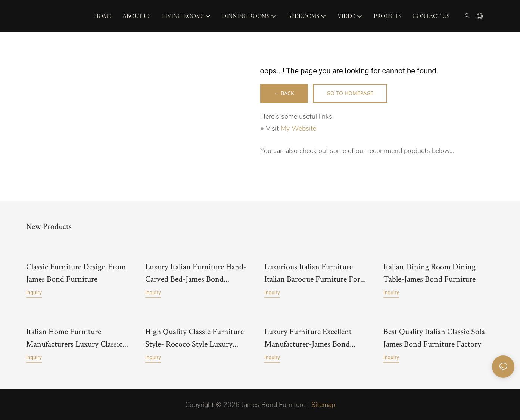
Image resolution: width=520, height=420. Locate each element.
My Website (298, 129)
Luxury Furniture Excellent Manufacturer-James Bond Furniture (308, 338)
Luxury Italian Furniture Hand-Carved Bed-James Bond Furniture (196, 273)
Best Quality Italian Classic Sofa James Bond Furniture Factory (434, 337)
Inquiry (34, 286)
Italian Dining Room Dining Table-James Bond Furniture (429, 272)
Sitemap (323, 404)
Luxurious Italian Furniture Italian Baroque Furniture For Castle (312, 273)
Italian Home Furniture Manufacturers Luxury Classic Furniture (74, 338)
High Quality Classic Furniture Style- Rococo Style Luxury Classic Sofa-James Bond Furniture (194, 338)
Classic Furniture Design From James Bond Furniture (76, 266)
